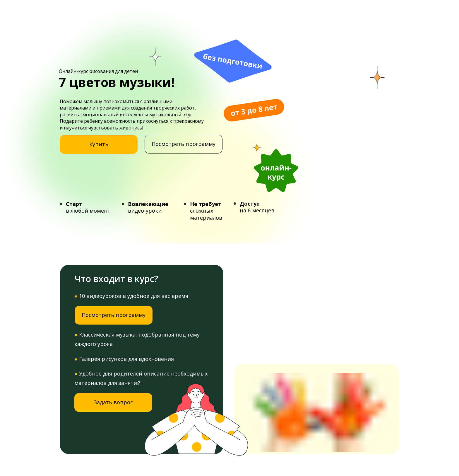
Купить (99, 144)
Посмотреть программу (184, 144)
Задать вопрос (113, 402)
